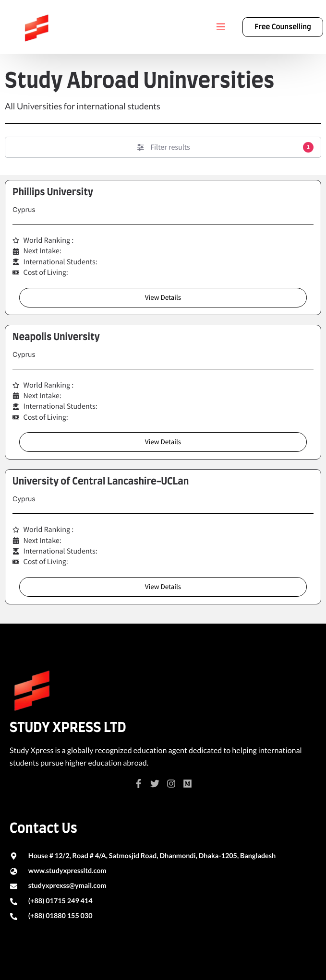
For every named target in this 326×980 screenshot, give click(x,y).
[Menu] (221, 27)
